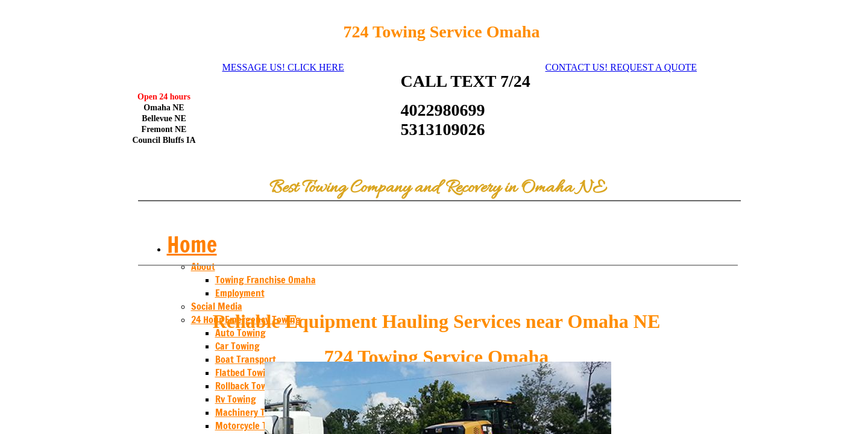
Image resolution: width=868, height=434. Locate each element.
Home (192, 244)
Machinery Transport (258, 412)
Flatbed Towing (246, 373)
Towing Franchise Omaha (266, 280)
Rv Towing (236, 399)
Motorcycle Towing (253, 426)
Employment (240, 293)
